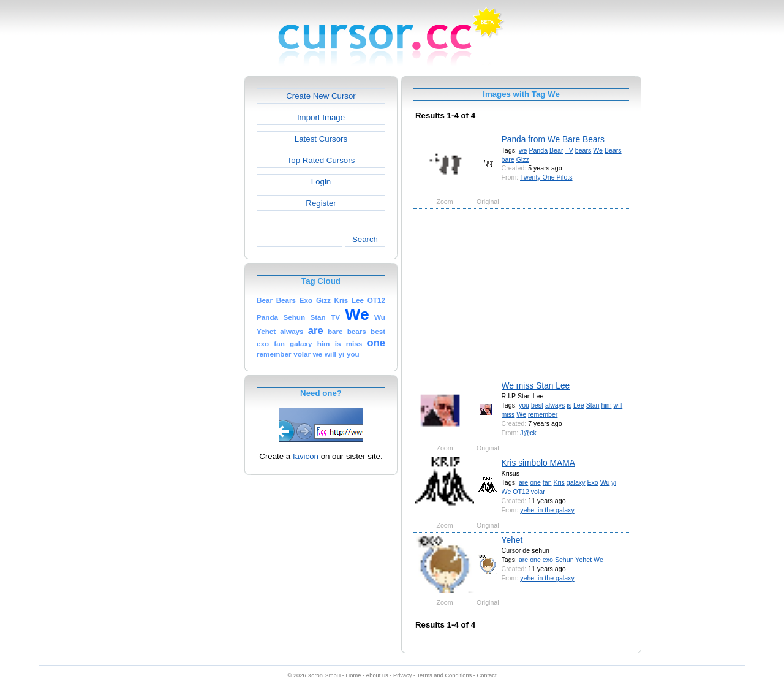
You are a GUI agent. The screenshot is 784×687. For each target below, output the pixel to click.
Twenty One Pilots (546, 177)
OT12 (521, 492)
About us (377, 675)
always (555, 405)
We (598, 150)
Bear (556, 150)
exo (548, 560)
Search (365, 239)
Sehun (564, 560)
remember (543, 414)
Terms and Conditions (444, 675)
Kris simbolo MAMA (538, 463)
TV (569, 150)
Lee (579, 405)
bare (508, 159)
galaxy (576, 482)
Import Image (321, 117)
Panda (538, 150)
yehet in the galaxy (547, 510)
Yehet (512, 540)
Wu (605, 482)
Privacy (402, 675)
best (537, 405)
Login (321, 182)
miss (508, 414)
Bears (613, 150)
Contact (487, 675)
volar (538, 492)
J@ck (528, 433)
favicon (306, 456)
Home (354, 675)
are (523, 482)
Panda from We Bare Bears (553, 139)
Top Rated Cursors (321, 160)
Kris (559, 482)
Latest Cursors (321, 139)
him (606, 405)
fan (547, 482)
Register (321, 203)
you (524, 405)
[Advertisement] (192, 260)
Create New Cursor (321, 96)
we (523, 150)
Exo (592, 482)
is (569, 405)
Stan (593, 405)
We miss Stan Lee (536, 385)
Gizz (523, 159)
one (535, 482)
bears (583, 150)
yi (614, 482)
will (618, 405)
